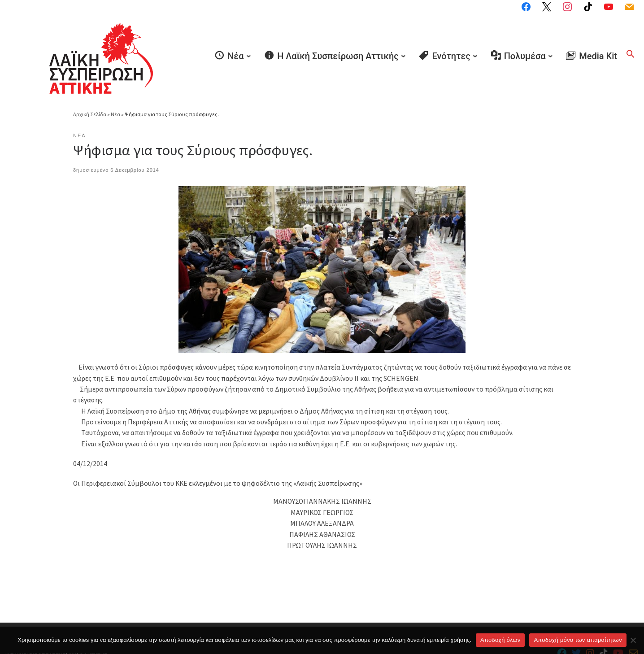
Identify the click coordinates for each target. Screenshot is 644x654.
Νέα (115, 88)
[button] (631, 40)
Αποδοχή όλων (500, 640)
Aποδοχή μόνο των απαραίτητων (578, 640)
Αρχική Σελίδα (90, 88)
